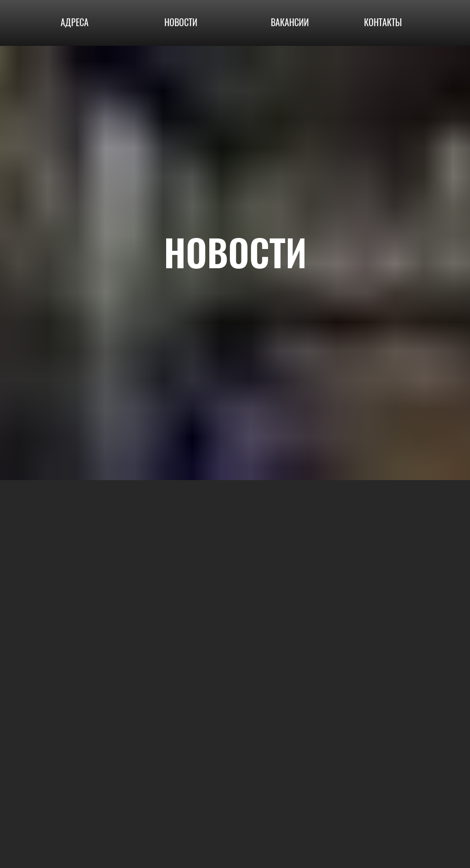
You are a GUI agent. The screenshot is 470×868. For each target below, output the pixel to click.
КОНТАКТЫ (383, 22)
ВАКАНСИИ (290, 22)
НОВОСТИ (181, 22)
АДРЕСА (75, 22)
